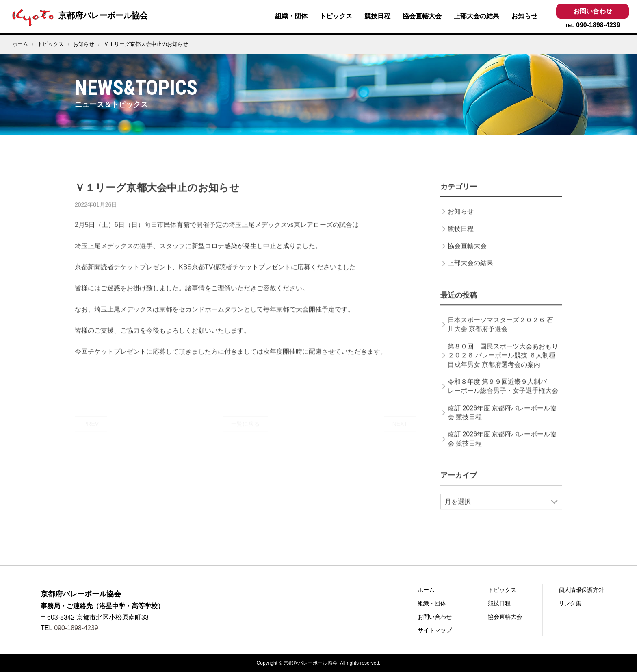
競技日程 (377, 16)
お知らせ (524, 16)
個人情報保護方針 (581, 590)
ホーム (20, 44)
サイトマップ (435, 630)
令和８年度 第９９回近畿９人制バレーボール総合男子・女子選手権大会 (503, 395)
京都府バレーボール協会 (78, 15)
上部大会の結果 (477, 16)
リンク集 (570, 603)
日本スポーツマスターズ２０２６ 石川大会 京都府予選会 (500, 333)
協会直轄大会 (422, 16)
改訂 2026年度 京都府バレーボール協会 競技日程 (502, 421)
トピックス (336, 16)
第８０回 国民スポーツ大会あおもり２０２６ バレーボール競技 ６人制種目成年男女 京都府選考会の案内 (503, 364)
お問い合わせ (593, 11)
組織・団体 (291, 16)
